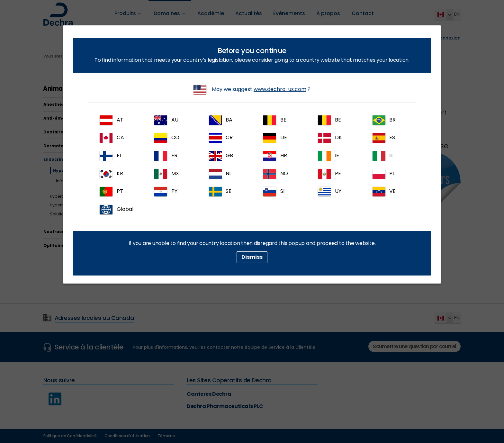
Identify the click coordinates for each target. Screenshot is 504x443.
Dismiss (252, 257)
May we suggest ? (252, 90)
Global (117, 210)
